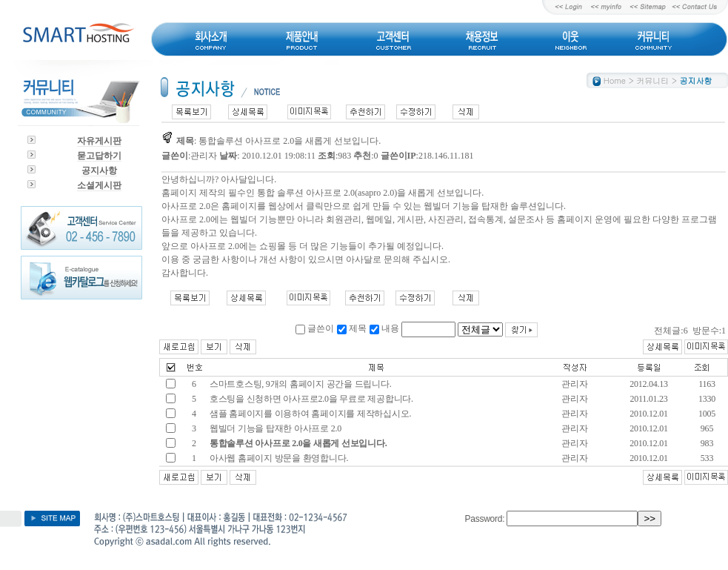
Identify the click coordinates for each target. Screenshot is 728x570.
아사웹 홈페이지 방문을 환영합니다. (279, 458)
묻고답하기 (99, 156)
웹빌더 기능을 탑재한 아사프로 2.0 (274, 428)
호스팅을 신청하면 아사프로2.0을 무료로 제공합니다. (310, 399)
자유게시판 (99, 141)
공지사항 (99, 170)
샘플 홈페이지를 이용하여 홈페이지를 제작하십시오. (309, 414)
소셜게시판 (99, 185)
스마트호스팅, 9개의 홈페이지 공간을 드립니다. (300, 384)
